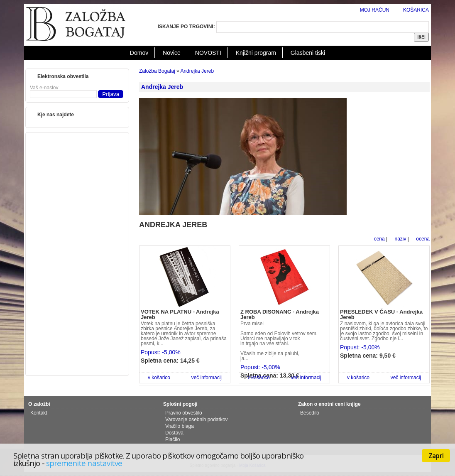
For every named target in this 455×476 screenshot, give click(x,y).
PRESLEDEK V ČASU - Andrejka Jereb (381, 314)
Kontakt (39, 413)
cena (379, 239)
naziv (400, 239)
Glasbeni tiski (308, 53)
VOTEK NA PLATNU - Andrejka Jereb (180, 314)
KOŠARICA (416, 10)
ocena (423, 239)
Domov (139, 53)
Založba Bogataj (157, 71)
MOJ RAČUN (375, 10)
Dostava (174, 433)
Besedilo (310, 413)
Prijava (111, 94)
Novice (172, 53)
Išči (421, 37)
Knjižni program (256, 53)
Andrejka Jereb (197, 71)
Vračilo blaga (180, 426)
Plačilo (172, 439)
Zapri (436, 456)
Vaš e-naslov (44, 88)
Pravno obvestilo (184, 413)
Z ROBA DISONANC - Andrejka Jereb (280, 314)
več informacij (207, 378)
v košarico (159, 378)
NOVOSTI (208, 53)
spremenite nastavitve (84, 463)
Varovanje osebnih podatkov (197, 420)
